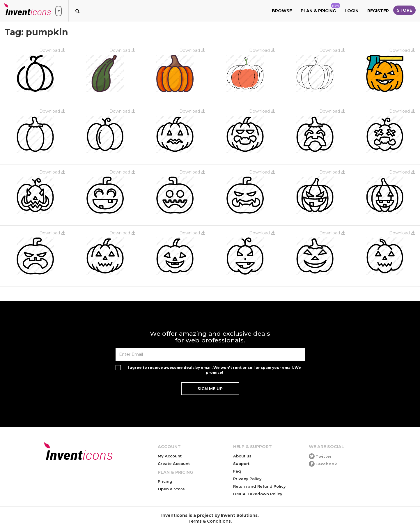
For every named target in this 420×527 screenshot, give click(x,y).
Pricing (165, 481)
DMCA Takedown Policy (258, 494)
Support (241, 464)
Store (404, 10)
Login (352, 11)
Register (378, 11)
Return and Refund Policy (259, 486)
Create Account (174, 464)
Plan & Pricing (320, 8)
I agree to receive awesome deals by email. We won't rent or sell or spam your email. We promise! (214, 370)
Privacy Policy (247, 479)
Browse (282, 11)
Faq (237, 471)
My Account (170, 456)
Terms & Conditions (210, 521)
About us (242, 456)
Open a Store (171, 489)
